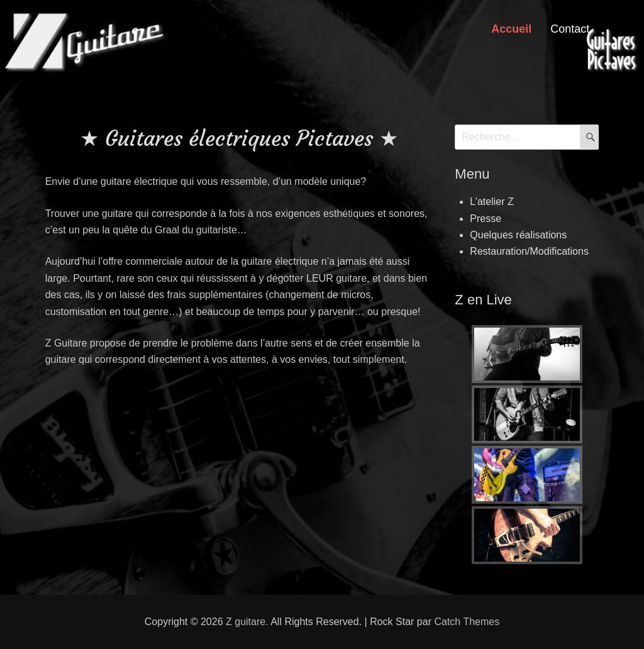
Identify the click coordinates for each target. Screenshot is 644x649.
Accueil (511, 29)
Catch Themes (467, 622)
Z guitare (246, 622)
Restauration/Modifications (529, 251)
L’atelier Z (491, 202)
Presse (486, 219)
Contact (570, 29)
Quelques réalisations (518, 235)
